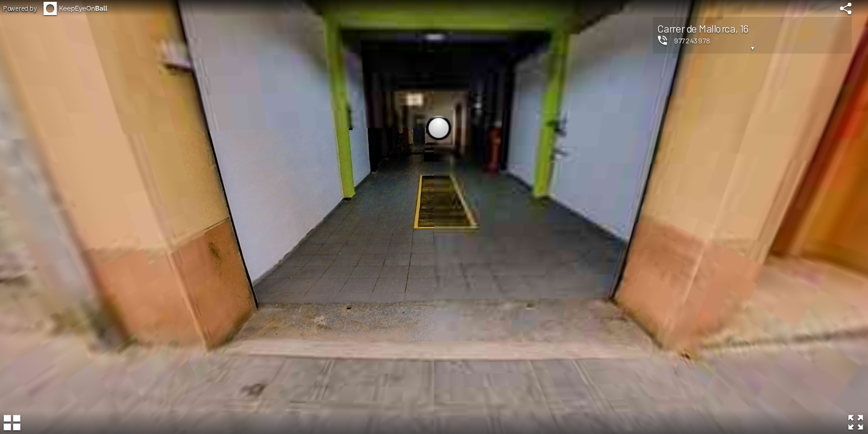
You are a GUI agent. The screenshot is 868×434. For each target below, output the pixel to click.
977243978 (692, 40)
